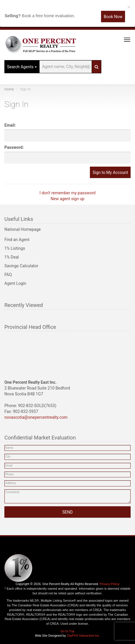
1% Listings (15, 248)
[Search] (96, 67)
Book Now (113, 17)
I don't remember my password (68, 193)
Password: (14, 147)
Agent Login (15, 283)
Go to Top (67, 631)
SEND (67, 512)
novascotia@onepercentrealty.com (36, 417)
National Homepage (23, 229)
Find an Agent (17, 240)
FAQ (8, 275)
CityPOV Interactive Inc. (83, 636)
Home (9, 89)
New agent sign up (67, 199)
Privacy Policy (110, 584)
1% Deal (12, 257)
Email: (10, 125)
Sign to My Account (110, 172)
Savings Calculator (21, 266)
